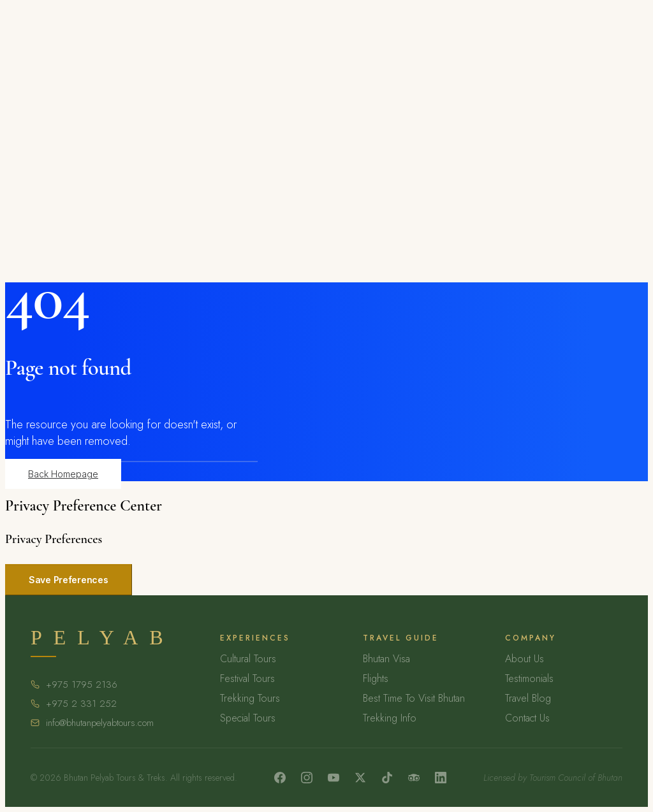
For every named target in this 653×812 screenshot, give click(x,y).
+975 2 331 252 (81, 704)
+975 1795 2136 (82, 685)
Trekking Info (390, 718)
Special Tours (248, 718)
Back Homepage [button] (63, 474)
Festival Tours (247, 678)
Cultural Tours (248, 659)
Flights (376, 678)
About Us (525, 659)
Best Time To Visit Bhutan (414, 698)
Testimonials (529, 678)
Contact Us (527, 718)
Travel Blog (528, 698)
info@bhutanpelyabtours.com (100, 723)
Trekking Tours (250, 698)
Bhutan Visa (386, 659)
